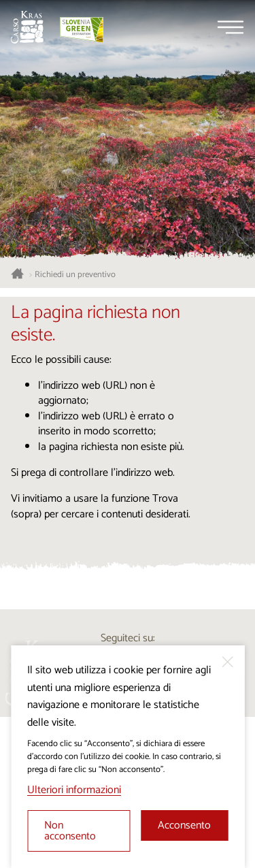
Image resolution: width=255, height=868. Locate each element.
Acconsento (184, 825)
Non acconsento (70, 831)
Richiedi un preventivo (75, 275)
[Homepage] (27, 27)
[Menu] (231, 27)
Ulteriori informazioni (74, 790)
